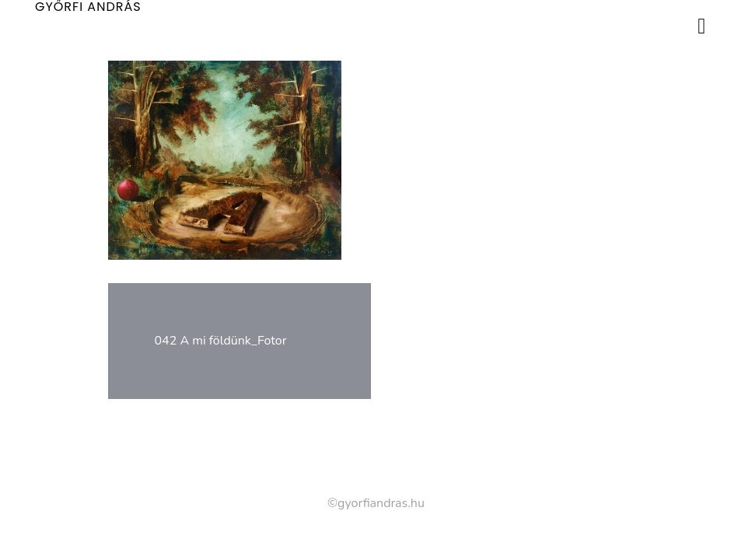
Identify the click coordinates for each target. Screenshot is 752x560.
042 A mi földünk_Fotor (221, 341)
